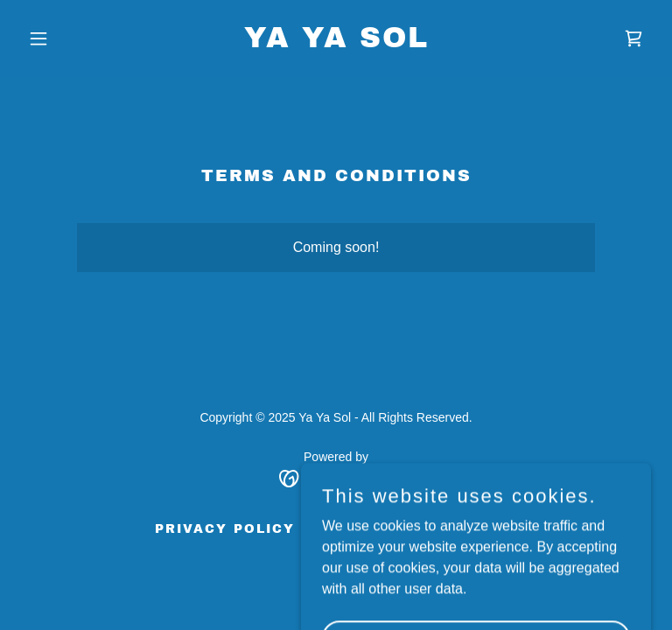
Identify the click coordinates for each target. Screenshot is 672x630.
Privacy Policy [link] (225, 529)
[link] (336, 42)
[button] (68, 38)
